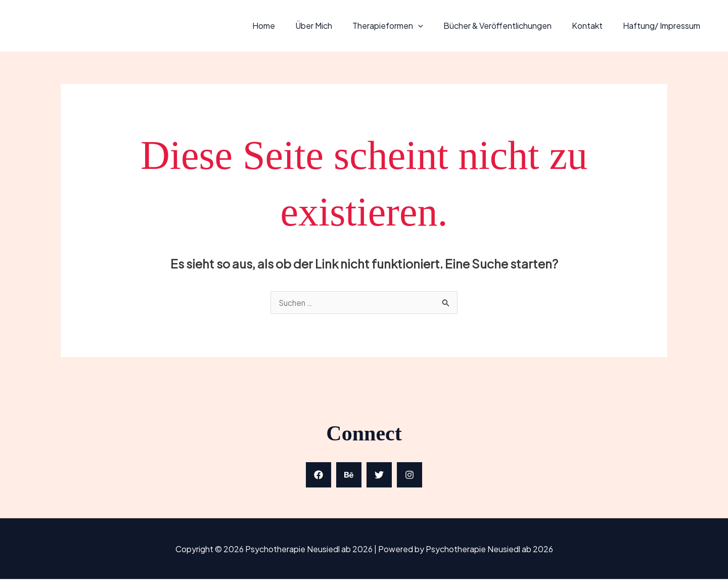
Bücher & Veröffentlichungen (508, 26)
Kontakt (593, 26)
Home (286, 26)
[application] (432, 26)
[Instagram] (409, 476)
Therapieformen (402, 26)
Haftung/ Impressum (664, 26)
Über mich (332, 26)
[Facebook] (318, 476)
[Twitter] (379, 476)
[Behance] (349, 476)
